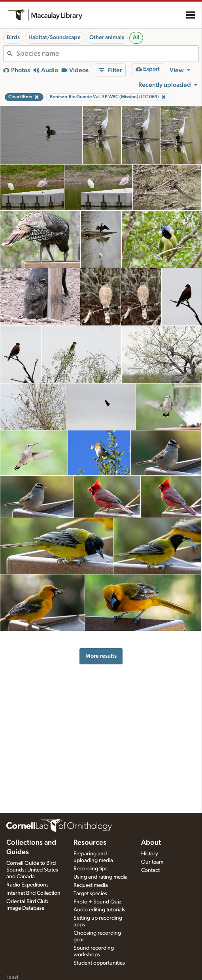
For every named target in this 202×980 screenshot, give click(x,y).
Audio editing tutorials (99, 910)
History (150, 854)
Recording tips (91, 869)
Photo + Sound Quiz (97, 902)
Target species (90, 894)
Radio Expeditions (27, 885)
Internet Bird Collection (33, 893)
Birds (13, 37)
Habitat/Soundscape (55, 37)
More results (101, 656)
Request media (91, 885)
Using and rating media (101, 877)
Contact (150, 870)
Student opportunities (99, 963)
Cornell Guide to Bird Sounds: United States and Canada (32, 870)
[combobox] (107, 54)
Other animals (107, 37)
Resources (90, 843)
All (136, 37)
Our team (152, 862)
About (151, 843)
